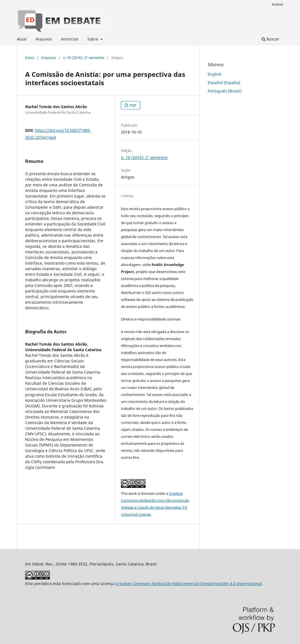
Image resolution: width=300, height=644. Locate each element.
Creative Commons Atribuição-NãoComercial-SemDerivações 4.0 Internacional (189, 584)
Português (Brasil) (225, 91)
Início (30, 58)
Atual (22, 39)
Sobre (93, 39)
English (215, 74)
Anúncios (70, 39)
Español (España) (224, 83)
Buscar (270, 39)
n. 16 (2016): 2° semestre (84, 58)
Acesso (277, 4)
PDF (133, 105)
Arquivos (44, 39)
